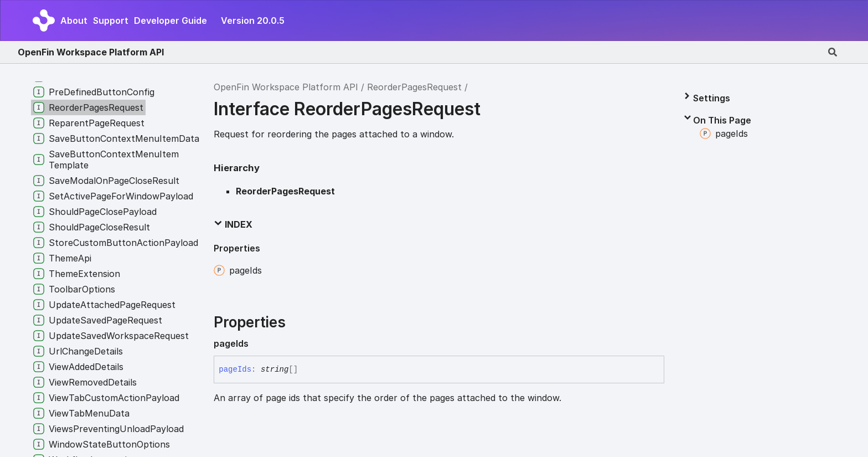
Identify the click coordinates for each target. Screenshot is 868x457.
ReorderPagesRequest (414, 87)
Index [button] (233, 224)
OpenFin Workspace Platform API (91, 52)
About (74, 20)
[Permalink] (257, 343)
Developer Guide (170, 20)
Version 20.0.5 (253, 20)
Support (111, 20)
